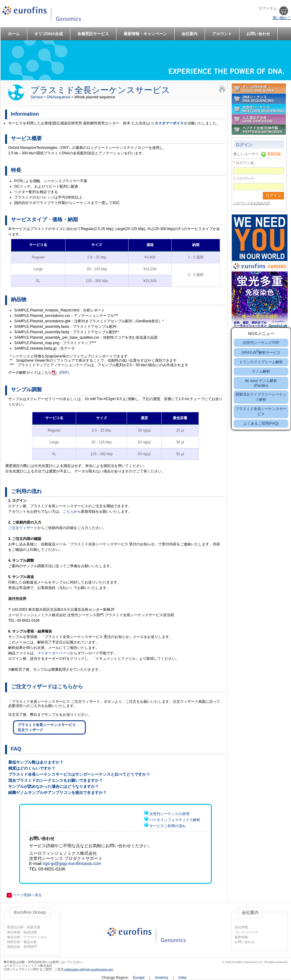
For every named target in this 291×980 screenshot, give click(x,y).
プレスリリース (246, 932)
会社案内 (189, 34)
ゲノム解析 (261, 371)
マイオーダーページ (54, 653)
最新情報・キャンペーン (145, 34)
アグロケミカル (35, 937)
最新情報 (241, 937)
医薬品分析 (15, 927)
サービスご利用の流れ (168, 826)
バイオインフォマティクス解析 (175, 820)
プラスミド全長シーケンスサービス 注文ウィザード (47, 727)
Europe (139, 978)
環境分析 (14, 947)
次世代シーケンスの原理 (169, 814)
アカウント (222, 34)
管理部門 (30, 947)
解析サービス (261, 353)
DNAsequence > (61, 97)
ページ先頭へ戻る (24, 895)
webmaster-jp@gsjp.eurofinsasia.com (89, 969)
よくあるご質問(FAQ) (261, 423)
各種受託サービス (93, 34)
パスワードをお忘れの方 (252, 203)
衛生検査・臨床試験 (22, 932)
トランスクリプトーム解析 (261, 362)
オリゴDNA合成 (48, 34)
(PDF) (64, 373)
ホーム (14, 34)
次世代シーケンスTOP (261, 343)
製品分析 (30, 942)
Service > (39, 97)
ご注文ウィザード (23, 528)
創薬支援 (34, 927)
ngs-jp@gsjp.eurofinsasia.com (72, 863)
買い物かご (282, 18)
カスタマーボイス (169, 123)
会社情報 (241, 927)
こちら (68, 511)
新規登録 (274, 153)
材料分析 (14, 942)
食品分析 (14, 937)
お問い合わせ (258, 34)
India (182, 978)
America (162, 978)
